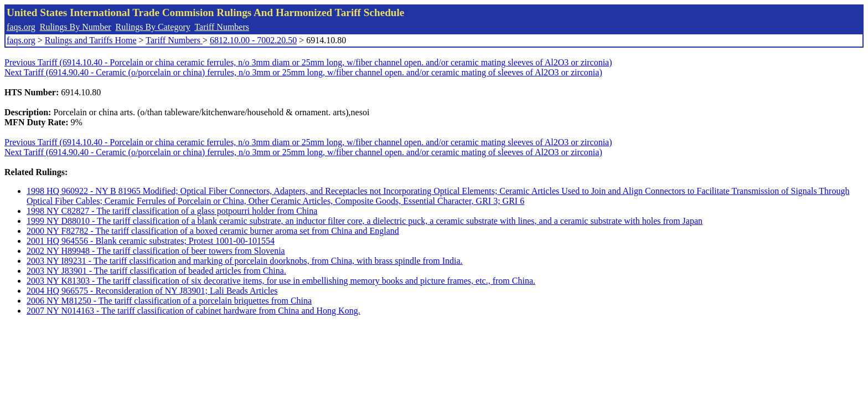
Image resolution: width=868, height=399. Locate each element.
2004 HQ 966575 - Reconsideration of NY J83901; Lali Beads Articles (152, 291)
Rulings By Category (153, 27)
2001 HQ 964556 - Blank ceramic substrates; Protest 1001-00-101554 (151, 241)
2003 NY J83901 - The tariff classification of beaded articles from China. (156, 271)
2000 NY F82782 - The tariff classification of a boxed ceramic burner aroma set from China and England (213, 231)
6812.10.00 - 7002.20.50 (253, 40)
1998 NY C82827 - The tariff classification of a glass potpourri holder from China (172, 211)
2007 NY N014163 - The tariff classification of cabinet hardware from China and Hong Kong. (193, 311)
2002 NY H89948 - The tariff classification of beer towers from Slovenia (156, 251)
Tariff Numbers (222, 27)
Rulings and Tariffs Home (91, 40)
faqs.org (21, 27)
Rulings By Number (76, 27)
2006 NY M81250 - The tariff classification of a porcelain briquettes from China (169, 301)
